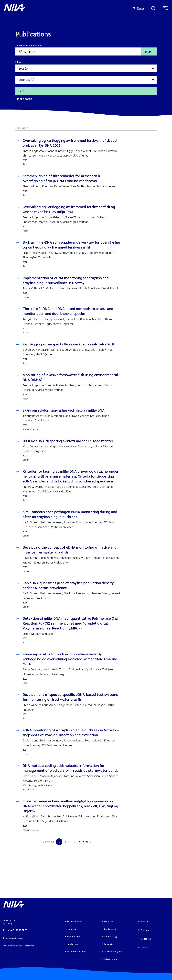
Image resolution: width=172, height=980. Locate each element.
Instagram (146, 939)
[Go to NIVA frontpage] (65, 8)
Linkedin (145, 947)
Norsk (139, 8)
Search (149, 51)
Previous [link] (50, 842)
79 (78, 842)
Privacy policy (111, 959)
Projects (71, 929)
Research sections (76, 951)
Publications (74, 936)
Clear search (24, 99)
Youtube (145, 930)
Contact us (110, 929)
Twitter (145, 921)
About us (109, 921)
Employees (73, 944)
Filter (22, 91)
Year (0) (24, 68)
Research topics (75, 921)
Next (86, 842)
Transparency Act (113, 951)
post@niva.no (16, 938)
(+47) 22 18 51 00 (18, 930)
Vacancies (109, 944)
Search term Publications (29, 45)
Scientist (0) (26, 79)
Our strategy (111, 936)
